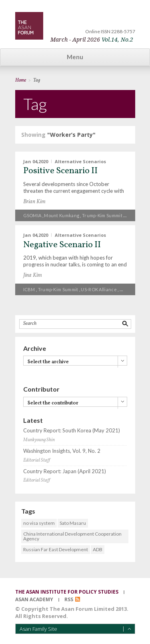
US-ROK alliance (99, 289)
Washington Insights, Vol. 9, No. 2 (62, 451)
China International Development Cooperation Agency (72, 536)
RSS (69, 599)
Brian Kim (34, 202)
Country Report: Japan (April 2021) (65, 471)
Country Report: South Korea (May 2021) (72, 431)
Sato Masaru (73, 523)
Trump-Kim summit (102, 215)
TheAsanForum (29, 26)
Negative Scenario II (62, 245)
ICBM (29, 289)
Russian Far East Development (56, 549)
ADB (98, 549)
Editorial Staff (37, 460)
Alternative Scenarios (80, 161)
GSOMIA (32, 215)
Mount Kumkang (62, 215)
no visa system (39, 523)
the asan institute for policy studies (67, 592)
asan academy (34, 599)
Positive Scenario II (60, 171)
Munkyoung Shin (39, 440)
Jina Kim (33, 275)
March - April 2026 (92, 40)
